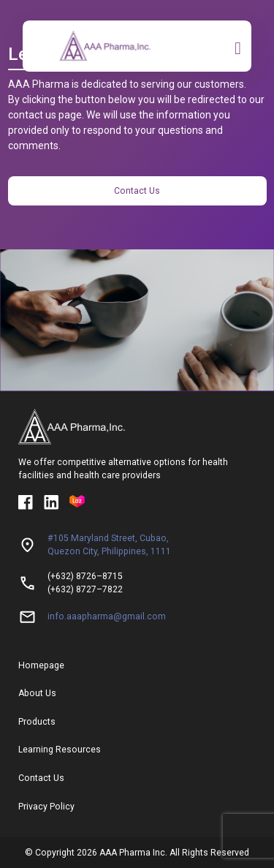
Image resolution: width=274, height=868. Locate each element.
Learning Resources (60, 750)
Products (37, 722)
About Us (37, 693)
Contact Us (137, 191)
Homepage (41, 665)
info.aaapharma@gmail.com (107, 616)
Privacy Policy (46, 807)
